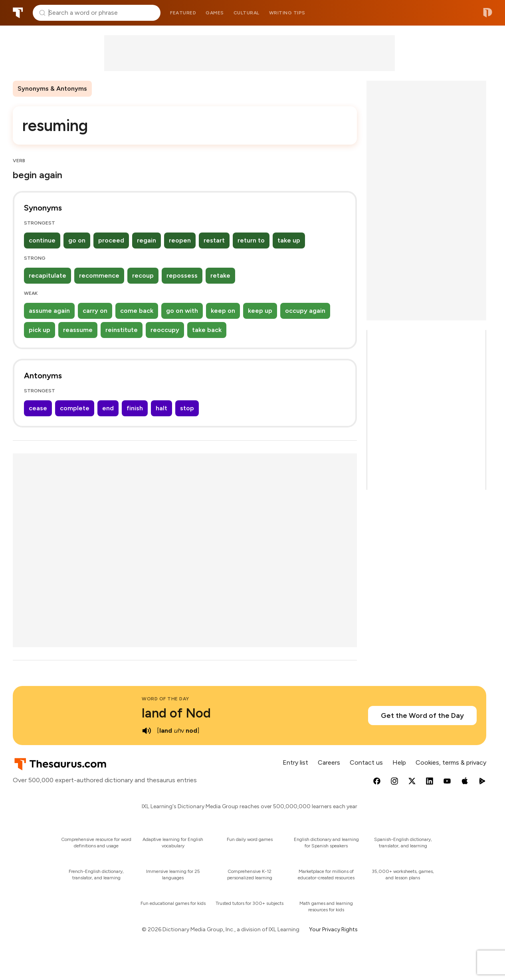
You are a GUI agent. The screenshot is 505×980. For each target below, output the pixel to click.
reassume (78, 330)
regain (147, 240)
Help (399, 762)
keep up (260, 311)
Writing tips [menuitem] (287, 13)
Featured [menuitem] (183, 13)
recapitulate (48, 275)
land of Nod (176, 713)
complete (75, 408)
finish (135, 408)
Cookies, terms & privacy (451, 762)
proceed (111, 240)
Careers (329, 762)
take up (289, 240)
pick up (40, 330)
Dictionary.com (488, 13)
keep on (223, 311)
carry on (95, 311)
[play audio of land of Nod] (147, 731)
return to (251, 240)
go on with (182, 311)
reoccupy (165, 330)
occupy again (305, 311)
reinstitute (122, 330)
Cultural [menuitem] (247, 13)
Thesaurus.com (18, 13)
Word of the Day (165, 699)
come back (137, 311)
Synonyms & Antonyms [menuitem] (52, 88)
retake (220, 275)
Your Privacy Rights (333, 929)
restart (214, 240)
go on (77, 240)
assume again (49, 311)
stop (187, 408)
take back (207, 330)
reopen (180, 240)
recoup (143, 275)
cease (38, 408)
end (108, 408)
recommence (99, 275)
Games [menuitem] (215, 13)
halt (161, 408)
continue (42, 240)
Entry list (295, 762)
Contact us (366, 762)
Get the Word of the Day (422, 716)
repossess (182, 275)
